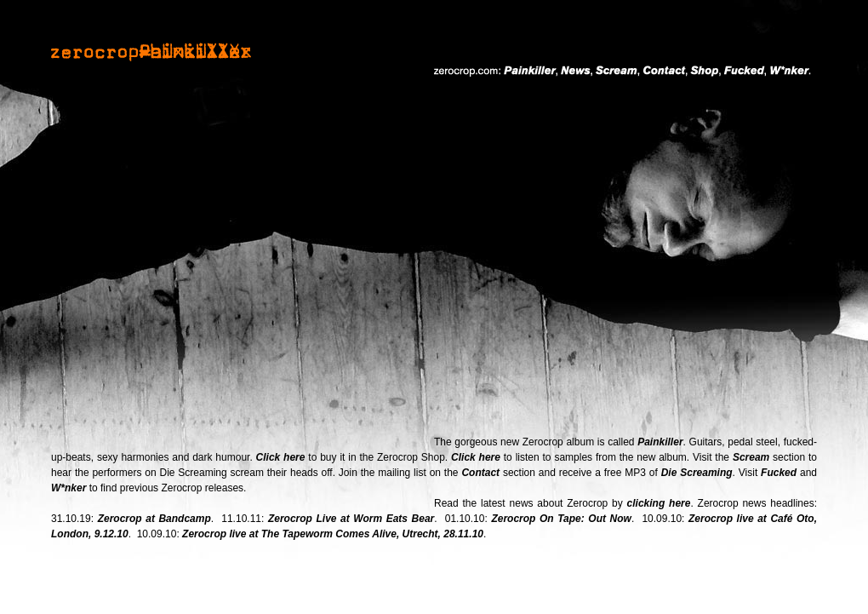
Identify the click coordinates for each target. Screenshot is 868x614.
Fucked (779, 473)
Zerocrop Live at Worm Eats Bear (351, 519)
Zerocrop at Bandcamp (154, 519)
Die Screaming (697, 473)
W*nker (69, 488)
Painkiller (660, 442)
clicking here (659, 503)
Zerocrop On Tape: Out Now (561, 519)
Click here (281, 457)
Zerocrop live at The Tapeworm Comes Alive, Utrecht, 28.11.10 (333, 534)
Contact (480, 473)
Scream (751, 457)
